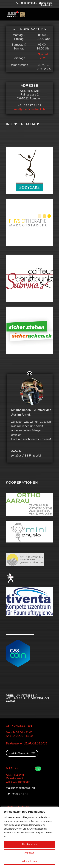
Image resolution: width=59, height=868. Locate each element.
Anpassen (29, 853)
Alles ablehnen (30, 861)
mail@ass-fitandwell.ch (29, 109)
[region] (29, 837)
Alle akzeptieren (30, 844)
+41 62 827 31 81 (28, 3)
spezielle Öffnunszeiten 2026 (22, 753)
